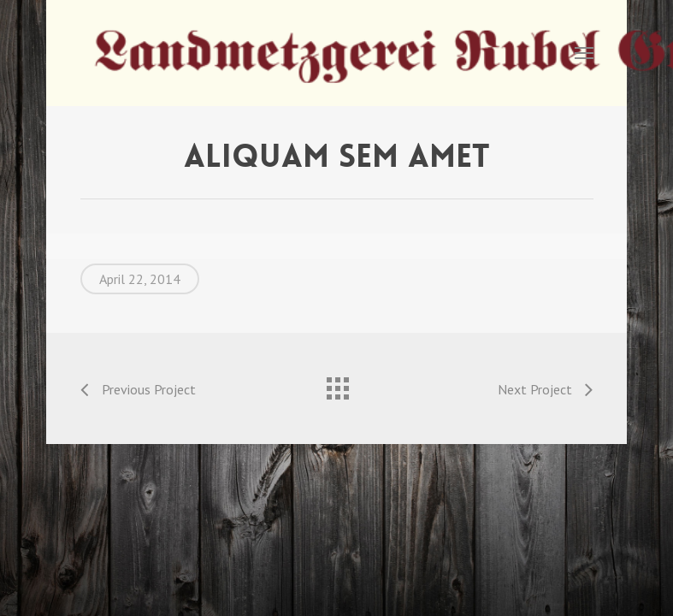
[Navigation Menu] (584, 53)
